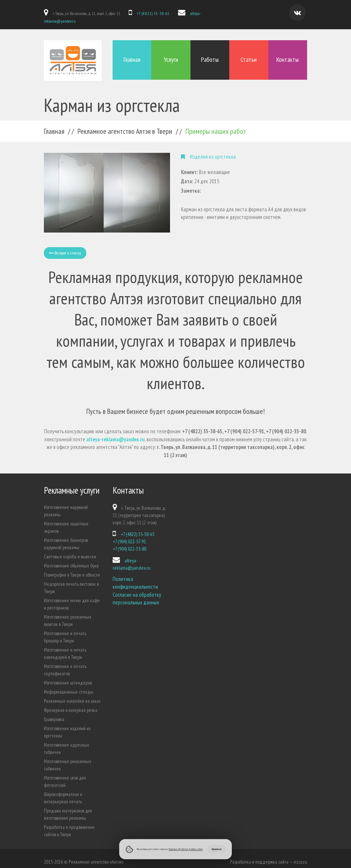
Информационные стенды (69, 685)
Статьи (249, 55)
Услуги (171, 55)
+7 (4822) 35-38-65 (151, 13)
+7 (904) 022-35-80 (129, 542)
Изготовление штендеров (68, 676)
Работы (210, 55)
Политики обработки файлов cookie (186, 849)
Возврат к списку (65, 246)
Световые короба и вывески (70, 550)
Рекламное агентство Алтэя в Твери (125, 125)
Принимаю (217, 849)
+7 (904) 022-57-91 (129, 535)
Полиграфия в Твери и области (72, 568)
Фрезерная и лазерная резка (71, 703)
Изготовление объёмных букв (71, 559)
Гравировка (54, 713)
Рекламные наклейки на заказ (72, 694)
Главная (132, 55)
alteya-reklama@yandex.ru (207, 13)
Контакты (288, 55)
